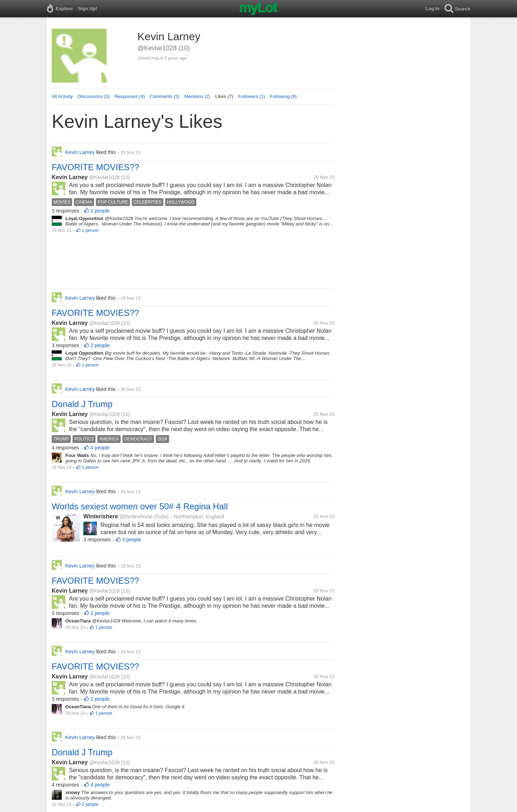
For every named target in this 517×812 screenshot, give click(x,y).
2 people (100, 211)
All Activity (62, 96)
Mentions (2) (197, 96)
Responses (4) (130, 96)
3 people (132, 540)
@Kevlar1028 (104, 177)
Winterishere (101, 516)
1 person (90, 230)
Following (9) (283, 96)
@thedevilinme (136, 517)
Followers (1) (251, 96)
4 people (100, 448)
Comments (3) (164, 96)
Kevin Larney (70, 177)
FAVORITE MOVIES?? (96, 167)
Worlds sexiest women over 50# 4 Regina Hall (140, 506)
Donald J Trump (82, 404)
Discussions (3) (94, 96)
